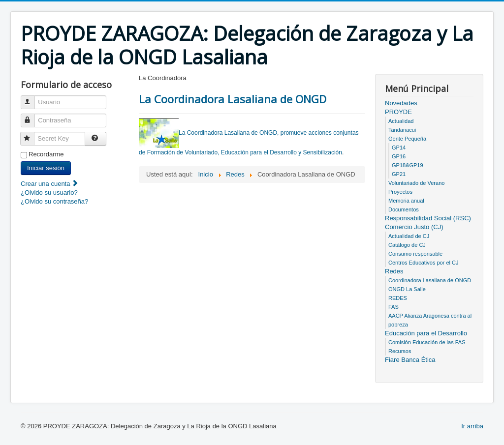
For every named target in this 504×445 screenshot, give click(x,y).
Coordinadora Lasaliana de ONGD (430, 280)
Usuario (32, 98)
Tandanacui (402, 130)
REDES (398, 298)
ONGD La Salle (407, 289)
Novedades (401, 103)
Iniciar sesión (46, 168)
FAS (394, 307)
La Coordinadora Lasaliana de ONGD (233, 99)
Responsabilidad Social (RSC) (428, 218)
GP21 (399, 174)
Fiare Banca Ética (410, 360)
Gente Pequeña (407, 139)
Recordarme (46, 154)
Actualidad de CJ (409, 236)
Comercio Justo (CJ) (414, 227)
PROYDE (398, 112)
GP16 (399, 156)
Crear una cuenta (50, 184)
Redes (394, 271)
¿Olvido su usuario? (49, 193)
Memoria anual (406, 201)
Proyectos (400, 192)
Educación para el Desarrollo (426, 333)
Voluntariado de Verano (416, 183)
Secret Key (32, 134)
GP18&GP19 (408, 165)
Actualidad (401, 121)
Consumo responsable (415, 254)
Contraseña (32, 116)
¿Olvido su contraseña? (54, 201)
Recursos (400, 351)
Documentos (404, 209)
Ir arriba (472, 426)
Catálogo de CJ (407, 245)
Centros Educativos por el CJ (423, 263)
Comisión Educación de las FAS (427, 342)
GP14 (399, 148)
